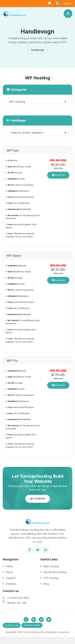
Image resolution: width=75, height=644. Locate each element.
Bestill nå (58, 175)
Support (11, 578)
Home (9, 566)
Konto (67, 3)
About (9, 572)
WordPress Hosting (55, 572)
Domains (11, 584)
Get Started (38, 499)
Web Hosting (51, 566)
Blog (46, 584)
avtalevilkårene (32, 625)
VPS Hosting (51, 578)
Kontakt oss (12, 625)
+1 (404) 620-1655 (18, 598)
